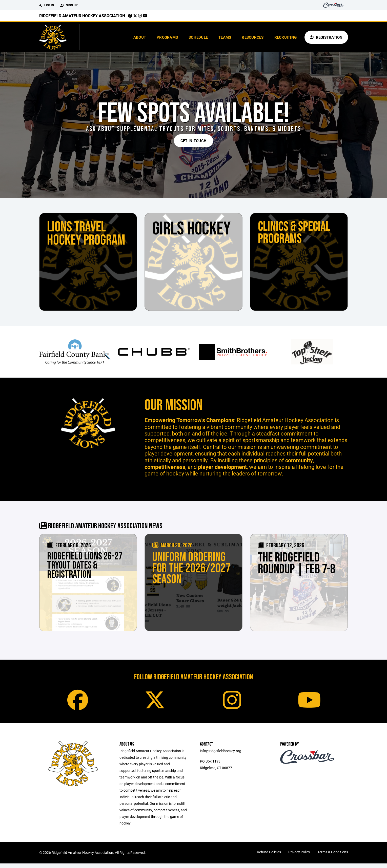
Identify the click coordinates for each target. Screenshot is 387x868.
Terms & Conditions (333, 856)
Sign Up (69, 5)
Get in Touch (194, 141)
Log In (47, 5)
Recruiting (286, 37)
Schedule (198, 37)
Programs (167, 37)
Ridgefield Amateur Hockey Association (82, 16)
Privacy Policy (299, 856)
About (140, 37)
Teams (225, 37)
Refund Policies (269, 856)
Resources (253, 37)
